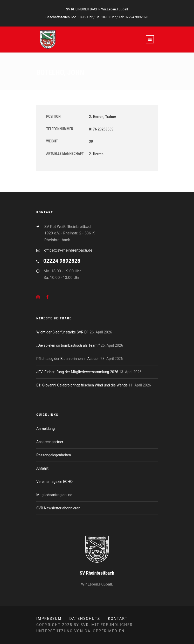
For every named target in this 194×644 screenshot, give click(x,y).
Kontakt (118, 619)
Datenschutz (85, 619)
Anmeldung (46, 429)
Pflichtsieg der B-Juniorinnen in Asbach (68, 359)
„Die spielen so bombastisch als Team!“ (68, 345)
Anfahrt (42, 468)
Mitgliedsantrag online (54, 495)
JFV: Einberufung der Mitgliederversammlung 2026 (77, 372)
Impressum (49, 619)
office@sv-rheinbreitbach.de (68, 250)
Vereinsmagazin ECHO (54, 482)
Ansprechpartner (50, 442)
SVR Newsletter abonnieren (58, 508)
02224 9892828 (137, 17)
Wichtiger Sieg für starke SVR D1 (63, 332)
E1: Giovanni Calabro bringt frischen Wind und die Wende (82, 385)
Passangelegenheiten (54, 455)
